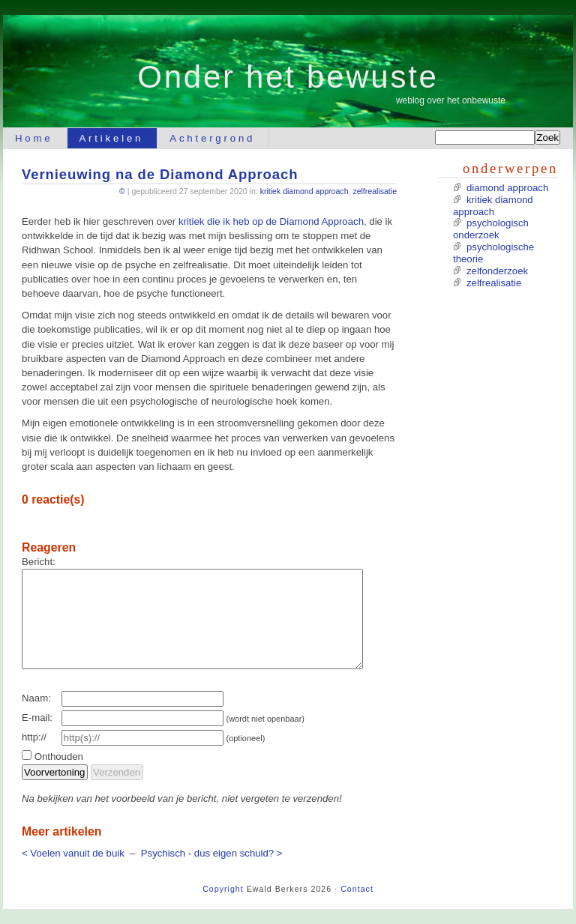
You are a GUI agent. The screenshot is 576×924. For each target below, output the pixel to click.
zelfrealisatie (375, 191)
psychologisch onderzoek (491, 229)
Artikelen (112, 138)
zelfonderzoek (497, 271)
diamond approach (507, 188)
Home (34, 138)
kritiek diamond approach (304, 191)
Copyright (223, 889)
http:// (34, 737)
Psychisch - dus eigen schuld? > (212, 853)
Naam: (36, 698)
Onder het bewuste (288, 77)
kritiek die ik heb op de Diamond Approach (271, 221)
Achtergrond (212, 138)
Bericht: (39, 562)
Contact (357, 889)
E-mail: (37, 718)
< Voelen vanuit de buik (73, 853)
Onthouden (59, 757)
